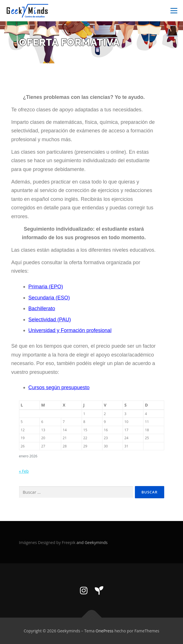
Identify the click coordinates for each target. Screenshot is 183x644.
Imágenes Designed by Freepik (48, 542)
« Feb (24, 471)
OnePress (105, 631)
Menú (173, 11)
